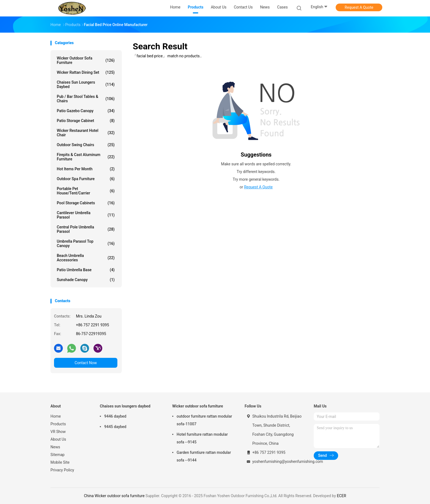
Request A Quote (359, 7)
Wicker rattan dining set (86, 72)
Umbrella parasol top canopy (86, 243)
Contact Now (86, 363)
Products (58, 424)
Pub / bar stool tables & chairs (86, 99)
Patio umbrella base (86, 270)
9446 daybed (115, 416)
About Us (58, 439)
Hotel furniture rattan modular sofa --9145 (202, 438)
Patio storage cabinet (86, 121)
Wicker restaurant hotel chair (86, 133)
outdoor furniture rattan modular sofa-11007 (204, 420)
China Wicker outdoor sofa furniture (114, 496)
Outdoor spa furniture (86, 179)
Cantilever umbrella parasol (86, 215)
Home (56, 416)
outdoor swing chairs (86, 145)
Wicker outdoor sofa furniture (86, 60)
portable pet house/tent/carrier (86, 191)
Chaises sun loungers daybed (86, 84)
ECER (341, 496)
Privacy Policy (62, 470)
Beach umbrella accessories (86, 258)
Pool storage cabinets (86, 203)
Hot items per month (86, 169)
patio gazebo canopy (86, 111)
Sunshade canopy (86, 280)
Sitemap (57, 455)
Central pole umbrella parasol (86, 229)
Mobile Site (60, 462)
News (55, 447)
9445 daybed (115, 427)
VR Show (58, 432)
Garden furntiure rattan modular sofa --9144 (204, 456)
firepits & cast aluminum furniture (86, 157)
